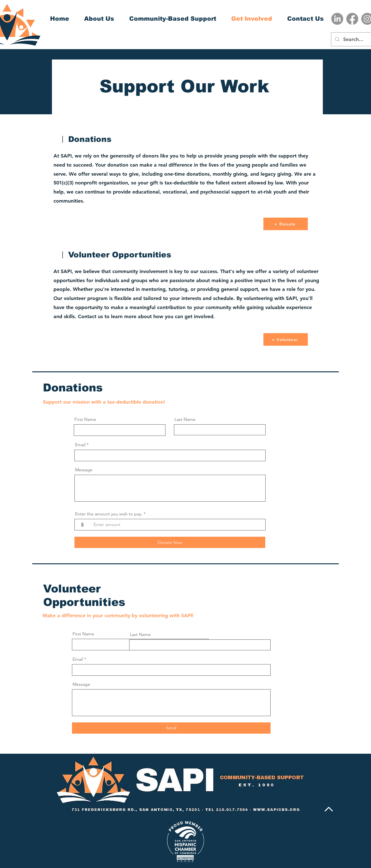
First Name (85, 419)
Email (80, 445)
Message (84, 470)
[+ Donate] (286, 224)
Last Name (185, 419)
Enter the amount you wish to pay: (109, 514)
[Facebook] (352, 19)
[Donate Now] (170, 542)
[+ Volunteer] (286, 339)
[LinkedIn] (337, 19)
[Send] (171, 728)
